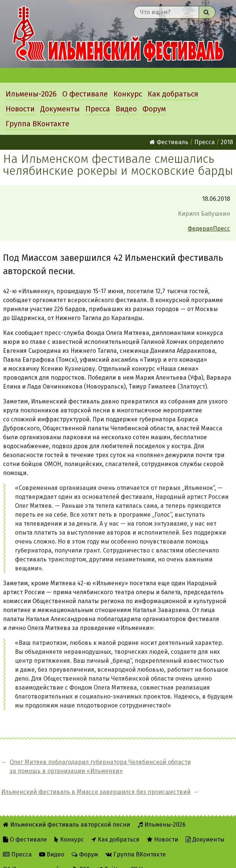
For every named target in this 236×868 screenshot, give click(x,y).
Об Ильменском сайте (34, 857)
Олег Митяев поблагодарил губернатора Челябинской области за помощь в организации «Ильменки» (66, 771)
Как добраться (173, 94)
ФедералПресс (209, 229)
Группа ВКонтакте (37, 124)
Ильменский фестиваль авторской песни (118, 34)
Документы (60, 109)
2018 (227, 142)
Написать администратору (174, 857)
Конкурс (128, 94)
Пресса (98, 109)
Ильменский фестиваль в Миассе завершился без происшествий (189, 771)
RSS (81, 857)
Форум (154, 109)
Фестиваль (169, 142)
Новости (20, 109)
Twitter (111, 857)
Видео (126, 109)
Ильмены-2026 (31, 94)
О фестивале (85, 94)
